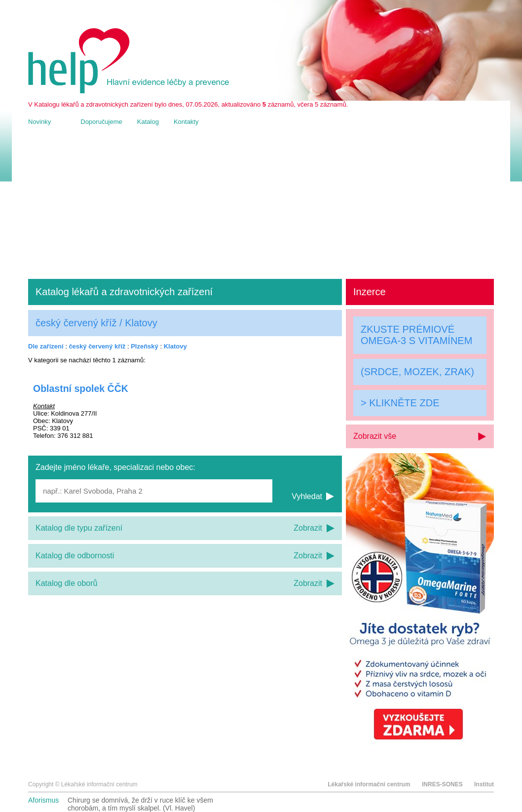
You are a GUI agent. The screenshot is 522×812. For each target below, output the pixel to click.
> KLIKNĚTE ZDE (400, 403)
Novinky (39, 122)
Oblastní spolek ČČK (81, 388)
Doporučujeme (101, 122)
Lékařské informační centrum (369, 784)
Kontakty (186, 122)
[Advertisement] (261, 202)
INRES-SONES (442, 784)
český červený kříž (97, 346)
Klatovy (175, 346)
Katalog (148, 122)
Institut (484, 784)
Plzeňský (145, 346)
